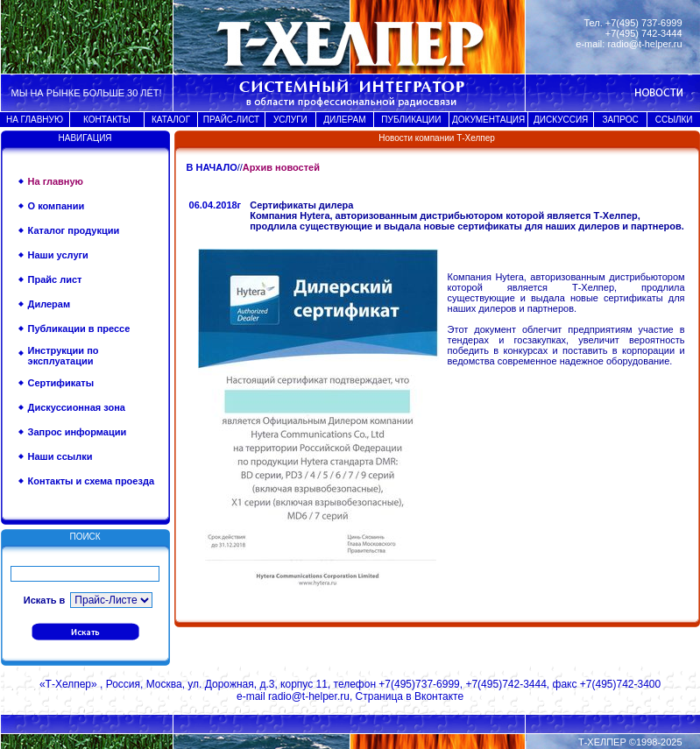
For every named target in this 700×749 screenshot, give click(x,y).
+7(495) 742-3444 (644, 33)
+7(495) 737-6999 (644, 23)
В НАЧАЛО (212, 167)
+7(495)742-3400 (620, 684)
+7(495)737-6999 (419, 684)
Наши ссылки (60, 456)
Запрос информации (78, 432)
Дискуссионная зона (77, 407)
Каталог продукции (74, 230)
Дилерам (49, 304)
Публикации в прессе (79, 329)
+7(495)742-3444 (506, 684)
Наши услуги (58, 255)
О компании (57, 206)
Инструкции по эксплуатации (64, 356)
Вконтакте (439, 696)
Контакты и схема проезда (91, 481)
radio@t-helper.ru (644, 44)
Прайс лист (55, 279)
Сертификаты (61, 383)
